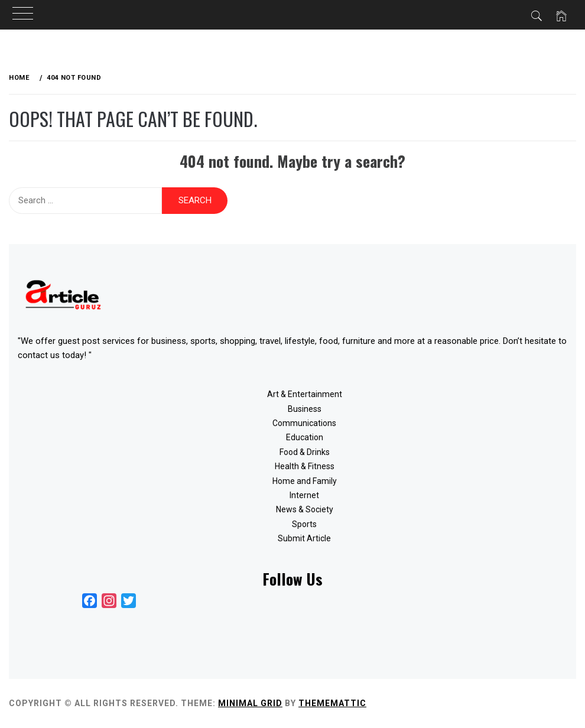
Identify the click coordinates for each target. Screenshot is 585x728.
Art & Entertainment (305, 394)
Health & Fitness (305, 466)
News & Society (305, 509)
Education (305, 437)
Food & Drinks (305, 452)
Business (305, 409)
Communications (304, 423)
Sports (304, 524)
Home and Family (305, 481)
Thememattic (332, 703)
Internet (304, 495)
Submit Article (304, 538)
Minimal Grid (250, 703)
